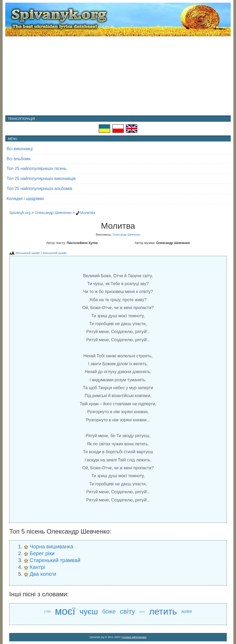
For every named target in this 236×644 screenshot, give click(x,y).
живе (187, 611)
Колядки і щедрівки (25, 199)
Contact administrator (134, 637)
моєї (65, 611)
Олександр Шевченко (53, 213)
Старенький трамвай (55, 560)
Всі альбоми (19, 159)
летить (163, 611)
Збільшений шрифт (28, 253)
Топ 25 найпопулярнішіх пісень (37, 169)
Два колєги (43, 574)
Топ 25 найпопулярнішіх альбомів (39, 189)
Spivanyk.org (20, 213)
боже (109, 611)
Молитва (88, 213)
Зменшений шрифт (55, 253)
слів (47, 611)
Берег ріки (42, 553)
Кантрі (38, 567)
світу (127, 611)
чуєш (89, 611)
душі (142, 611)
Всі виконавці (20, 149)
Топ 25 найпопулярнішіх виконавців (41, 179)
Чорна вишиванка (51, 547)
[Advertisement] (118, 76)
